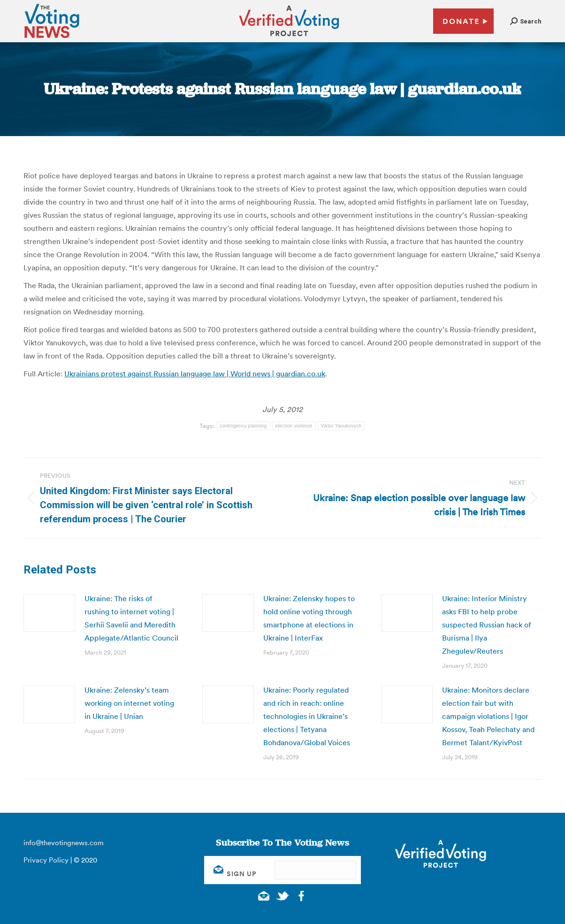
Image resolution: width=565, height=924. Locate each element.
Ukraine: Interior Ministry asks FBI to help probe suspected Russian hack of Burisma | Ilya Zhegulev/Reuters (487, 625)
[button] (526, 21)
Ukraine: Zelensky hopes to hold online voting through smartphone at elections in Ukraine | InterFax (309, 618)
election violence (294, 426)
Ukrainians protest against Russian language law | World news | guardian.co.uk (195, 374)
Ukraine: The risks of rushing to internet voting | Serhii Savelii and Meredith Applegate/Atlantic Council (131, 618)
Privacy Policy (46, 860)
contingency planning (244, 426)
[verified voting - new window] (289, 38)
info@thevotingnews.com (64, 843)
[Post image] (49, 613)
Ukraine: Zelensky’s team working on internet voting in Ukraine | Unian (129, 703)
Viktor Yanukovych (341, 426)
